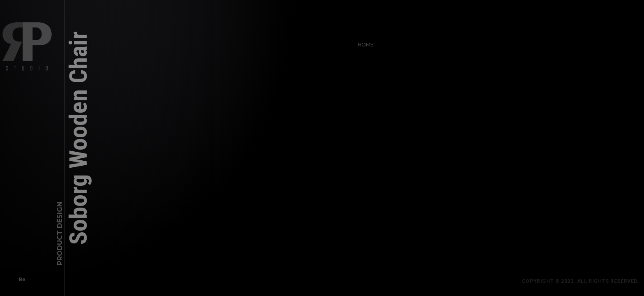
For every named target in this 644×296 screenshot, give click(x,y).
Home (364, 43)
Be (20, 277)
